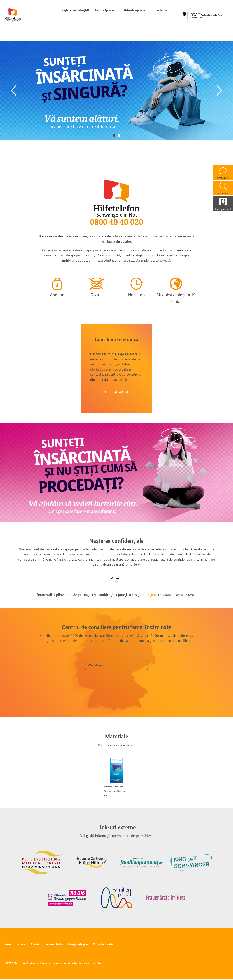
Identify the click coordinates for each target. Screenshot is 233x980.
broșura (150, 595)
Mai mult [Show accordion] (116, 578)
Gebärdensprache (135, 10)
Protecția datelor (103, 944)
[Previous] (14, 91)
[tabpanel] (116, 90)
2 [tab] (119, 135)
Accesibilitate (54, 944)
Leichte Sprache (105, 10)
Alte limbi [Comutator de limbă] (164, 10)
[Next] (219, 91)
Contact (36, 944)
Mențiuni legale (78, 944)
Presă (8, 944)
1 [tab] (114, 135)
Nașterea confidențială (75, 10)
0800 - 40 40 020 (116, 392)
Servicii (21, 944)
